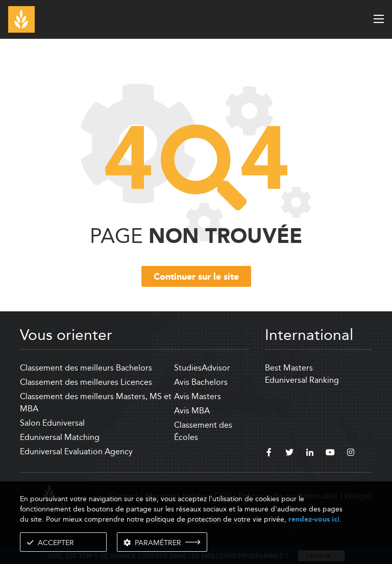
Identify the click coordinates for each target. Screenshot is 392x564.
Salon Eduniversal (52, 423)
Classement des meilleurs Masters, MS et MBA (96, 402)
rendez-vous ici (314, 519)
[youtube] (330, 454)
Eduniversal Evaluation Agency (76, 451)
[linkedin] (310, 454)
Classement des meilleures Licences (86, 382)
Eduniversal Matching (60, 437)
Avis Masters (198, 396)
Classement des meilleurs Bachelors (86, 368)
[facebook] (269, 454)
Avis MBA (192, 411)
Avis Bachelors (201, 382)
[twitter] (289, 454)
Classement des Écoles (203, 431)
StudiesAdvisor (202, 368)
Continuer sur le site (196, 277)
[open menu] (379, 19)
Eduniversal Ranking (302, 380)
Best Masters (289, 368)
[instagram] (351, 454)
